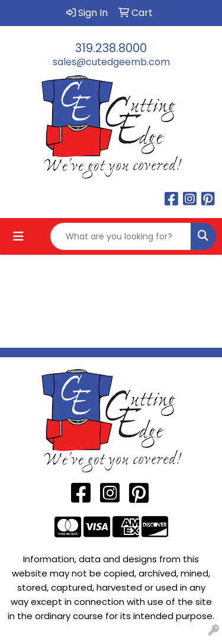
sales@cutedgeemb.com (111, 62)
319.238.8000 (111, 48)
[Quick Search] (121, 236)
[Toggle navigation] (18, 236)
